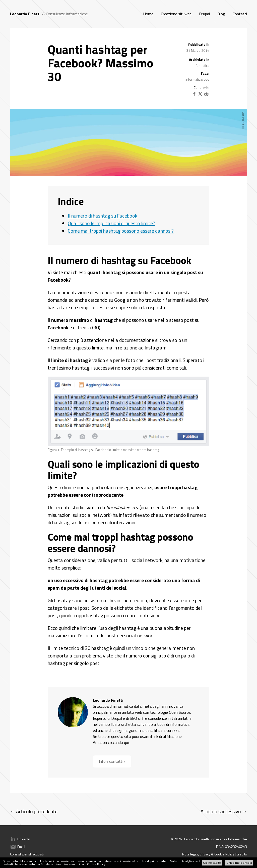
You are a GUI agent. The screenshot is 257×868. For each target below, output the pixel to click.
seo (206, 79)
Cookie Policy (96, 864)
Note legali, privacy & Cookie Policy (208, 854)
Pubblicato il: (199, 44)
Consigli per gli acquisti (27, 854)
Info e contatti (111, 761)
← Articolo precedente (34, 811)
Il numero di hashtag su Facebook (103, 216)
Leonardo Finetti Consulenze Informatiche (216, 839)
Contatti (240, 14)
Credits (242, 854)
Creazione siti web (176, 14)
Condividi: (201, 87)
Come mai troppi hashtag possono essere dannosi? (121, 231)
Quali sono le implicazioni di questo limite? (111, 223)
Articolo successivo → (224, 811)
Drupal (204, 14)
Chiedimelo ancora (239, 863)
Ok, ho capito (212, 863)
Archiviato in (199, 60)
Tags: (205, 73)
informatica (201, 65)
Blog (221, 14)
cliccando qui (118, 742)
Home (148, 14)
